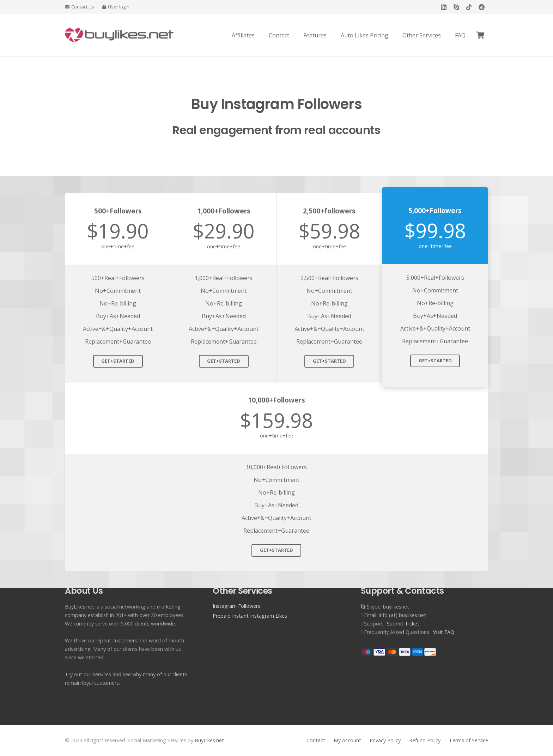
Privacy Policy (385, 740)
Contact (316, 740)
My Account (347, 740)
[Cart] (480, 35)
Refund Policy (425, 740)
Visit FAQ (444, 632)
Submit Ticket (403, 624)
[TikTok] (469, 7)
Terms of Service (469, 740)
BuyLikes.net (209, 740)
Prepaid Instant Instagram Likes (250, 616)
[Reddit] (482, 7)
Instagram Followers (236, 606)
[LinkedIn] (444, 7)
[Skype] (456, 7)
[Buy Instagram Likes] (119, 35)
